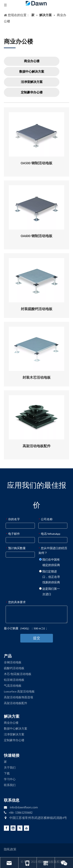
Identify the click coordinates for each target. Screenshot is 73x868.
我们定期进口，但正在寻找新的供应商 (50, 577)
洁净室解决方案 (32, 82)
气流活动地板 (13, 686)
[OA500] (36, 134)
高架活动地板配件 (16, 703)
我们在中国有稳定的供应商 (50, 562)
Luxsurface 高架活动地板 (19, 691)
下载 (7, 773)
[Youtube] (26, 828)
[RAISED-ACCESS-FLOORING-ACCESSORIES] (36, 417)
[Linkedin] (13, 828)
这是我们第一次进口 (49, 591)
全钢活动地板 (13, 662)
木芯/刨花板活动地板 (18, 674)
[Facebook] (6, 828)
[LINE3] (10, 48)
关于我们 (10, 768)
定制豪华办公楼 (32, 92)
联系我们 (10, 785)
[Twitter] (20, 828)
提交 (37, 638)
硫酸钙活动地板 (14, 668)
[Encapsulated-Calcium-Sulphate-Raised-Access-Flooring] (36, 280)
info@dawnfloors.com (24, 807)
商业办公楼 (32, 61)
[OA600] (36, 207)
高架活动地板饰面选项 (18, 697)
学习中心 (10, 779)
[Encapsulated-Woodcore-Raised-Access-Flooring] (36, 349)
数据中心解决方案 (32, 72)
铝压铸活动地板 (14, 680)
